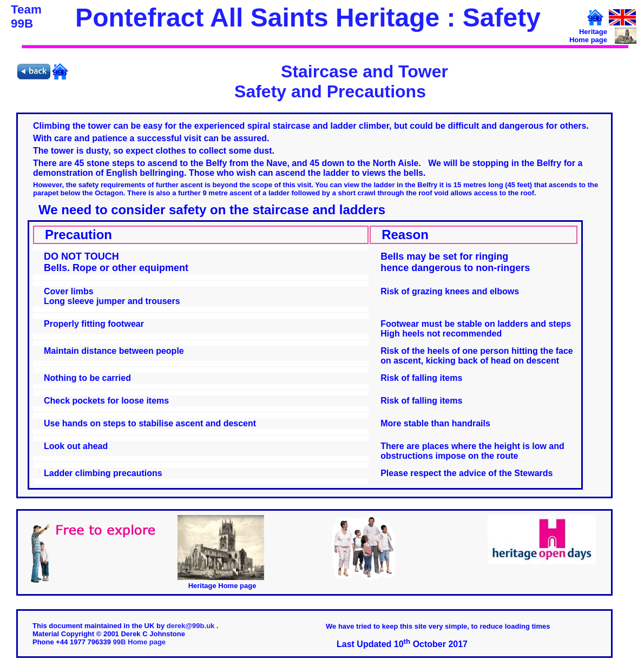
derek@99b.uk (192, 626)
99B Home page (140, 642)
